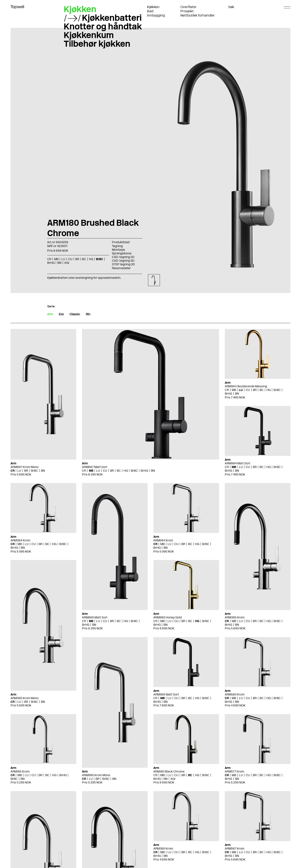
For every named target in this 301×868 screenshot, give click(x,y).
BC (84, 259)
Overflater (189, 7)
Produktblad (121, 242)
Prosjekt (187, 11)
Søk (231, 7)
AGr (67, 263)
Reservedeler (121, 268)
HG (91, 259)
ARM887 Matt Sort (95, 467)
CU (70, 259)
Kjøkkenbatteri (112, 18)
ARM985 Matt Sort (166, 694)
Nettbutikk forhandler (198, 15)
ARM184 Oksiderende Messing (246, 386)
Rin (88, 314)
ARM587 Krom (235, 848)
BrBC (100, 259)
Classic (75, 314)
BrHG (51, 263)
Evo (61, 314)
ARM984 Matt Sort (238, 463)
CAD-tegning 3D (123, 261)
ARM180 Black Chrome (169, 771)
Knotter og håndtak (103, 26)
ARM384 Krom (20, 540)
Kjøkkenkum (89, 35)
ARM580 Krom (235, 694)
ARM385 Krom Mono (25, 698)
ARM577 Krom (234, 771)
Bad (150, 11)
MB (56, 259)
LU (63, 259)
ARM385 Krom (235, 617)
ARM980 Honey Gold (168, 617)
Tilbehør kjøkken (97, 44)
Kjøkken (153, 7)
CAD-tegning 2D (123, 257)
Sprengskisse (122, 253)
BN (59, 263)
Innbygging (156, 15)
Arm (50, 314)
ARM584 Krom (163, 540)
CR (49, 259)
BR (77, 259)
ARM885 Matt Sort (95, 617)
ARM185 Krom (20, 771)
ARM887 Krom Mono (25, 467)
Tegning (117, 246)
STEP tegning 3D (123, 264)
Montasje (118, 250)
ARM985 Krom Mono (96, 775)
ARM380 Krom (163, 848)
